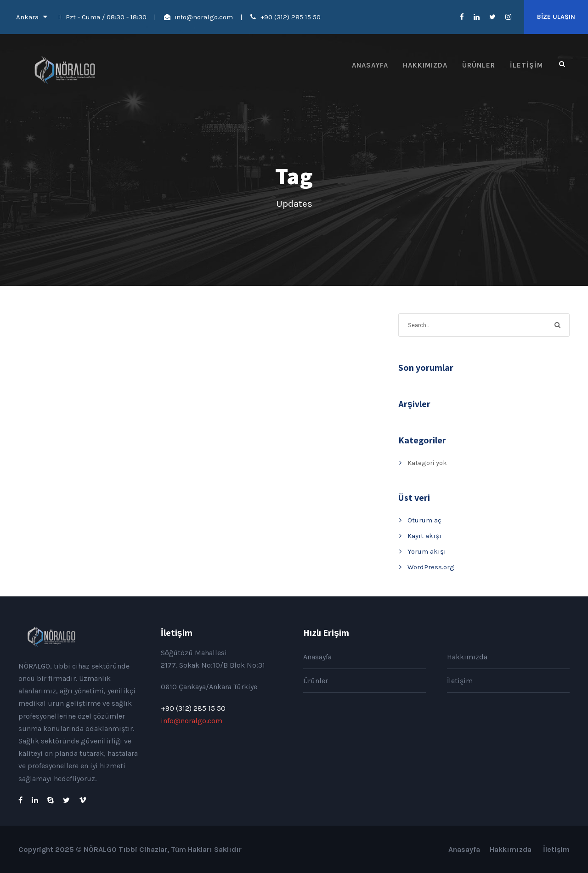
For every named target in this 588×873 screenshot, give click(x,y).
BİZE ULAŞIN (556, 17)
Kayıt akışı (424, 536)
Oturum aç (424, 520)
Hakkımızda (425, 65)
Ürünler (479, 65)
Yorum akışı (427, 551)
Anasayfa (370, 65)
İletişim (526, 65)
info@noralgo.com (204, 17)
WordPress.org (431, 567)
